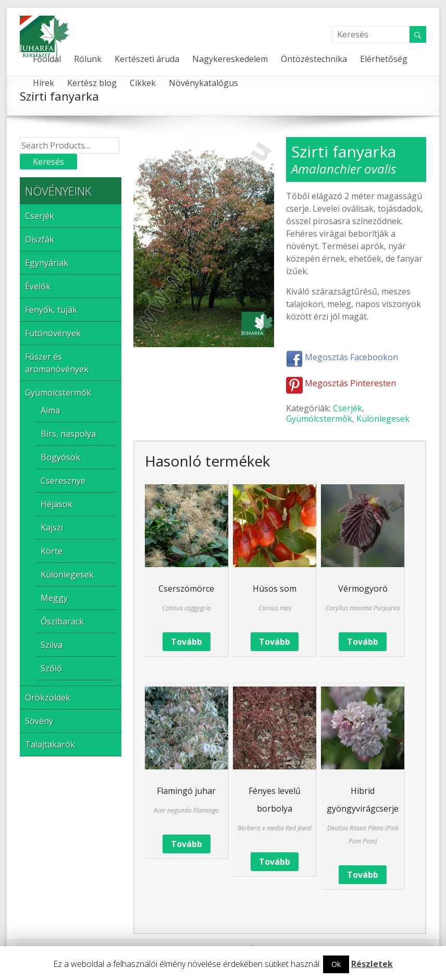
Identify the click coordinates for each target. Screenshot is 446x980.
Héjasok (57, 504)
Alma (50, 410)
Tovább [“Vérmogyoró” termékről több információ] (363, 642)
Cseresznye (63, 481)
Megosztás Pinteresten (341, 383)
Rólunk (88, 59)
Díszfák (40, 239)
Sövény (39, 721)
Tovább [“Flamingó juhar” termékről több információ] (187, 844)
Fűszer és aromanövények (57, 363)
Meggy (54, 598)
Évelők (38, 286)
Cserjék (348, 408)
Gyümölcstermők (319, 419)
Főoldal (47, 59)
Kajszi (52, 528)
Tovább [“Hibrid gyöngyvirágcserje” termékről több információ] (363, 875)
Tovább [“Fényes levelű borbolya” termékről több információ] (275, 862)
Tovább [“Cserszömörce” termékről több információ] (187, 642)
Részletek (372, 964)
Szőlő (51, 668)
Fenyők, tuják (51, 310)
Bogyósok (60, 457)
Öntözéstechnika (314, 59)
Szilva (52, 645)
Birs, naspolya (68, 434)
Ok (336, 964)
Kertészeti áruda (147, 59)
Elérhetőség (384, 59)
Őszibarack (62, 621)
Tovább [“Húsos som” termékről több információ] (275, 642)
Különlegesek (383, 419)
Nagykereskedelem (230, 59)
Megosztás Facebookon (342, 357)
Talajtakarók (50, 744)
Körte (52, 551)
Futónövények (53, 333)
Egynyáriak (47, 263)
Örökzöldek (48, 697)
